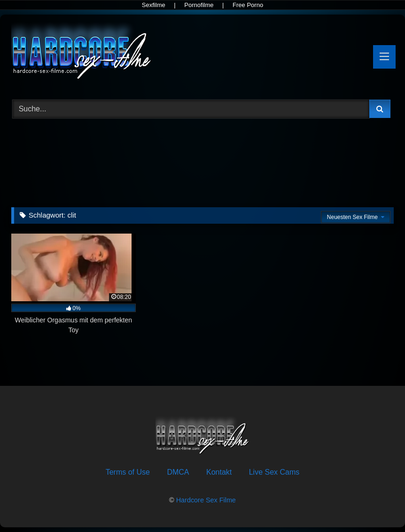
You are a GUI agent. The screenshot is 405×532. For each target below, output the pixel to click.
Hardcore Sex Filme (206, 500)
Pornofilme (199, 5)
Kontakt (219, 472)
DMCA (178, 472)
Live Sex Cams (274, 472)
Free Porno (248, 5)
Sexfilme (154, 5)
